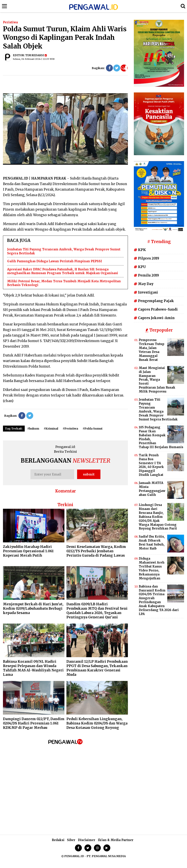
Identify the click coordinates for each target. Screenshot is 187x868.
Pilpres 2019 (146, 258)
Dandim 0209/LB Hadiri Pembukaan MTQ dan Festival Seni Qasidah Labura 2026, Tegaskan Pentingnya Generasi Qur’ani (97, 611)
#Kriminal (51, 429)
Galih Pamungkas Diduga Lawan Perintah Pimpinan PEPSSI (55, 261)
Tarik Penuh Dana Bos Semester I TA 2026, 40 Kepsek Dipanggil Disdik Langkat (151, 465)
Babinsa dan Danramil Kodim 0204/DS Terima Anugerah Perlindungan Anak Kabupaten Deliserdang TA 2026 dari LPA (159, 600)
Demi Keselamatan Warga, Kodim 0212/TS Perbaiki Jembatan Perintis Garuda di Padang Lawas (96, 551)
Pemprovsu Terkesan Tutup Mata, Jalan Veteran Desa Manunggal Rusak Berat (152, 350)
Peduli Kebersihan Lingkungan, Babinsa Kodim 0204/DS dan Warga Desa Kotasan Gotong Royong (97, 723)
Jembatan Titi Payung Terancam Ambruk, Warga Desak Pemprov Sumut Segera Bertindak (158, 409)
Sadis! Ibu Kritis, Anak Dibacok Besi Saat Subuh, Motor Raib (152, 542)
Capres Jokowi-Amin (154, 318)
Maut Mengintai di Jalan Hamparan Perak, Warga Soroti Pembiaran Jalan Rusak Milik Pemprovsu (157, 380)
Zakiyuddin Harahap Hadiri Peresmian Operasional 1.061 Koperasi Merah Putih (28, 551)
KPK (140, 250)
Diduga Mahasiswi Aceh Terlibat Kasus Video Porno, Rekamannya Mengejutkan (152, 568)
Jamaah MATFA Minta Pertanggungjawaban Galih (152, 489)
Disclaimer (87, 840)
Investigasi (146, 292)
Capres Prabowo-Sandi (156, 309)
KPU (140, 267)
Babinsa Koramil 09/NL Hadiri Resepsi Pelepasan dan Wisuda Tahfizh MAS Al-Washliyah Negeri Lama (33, 668)
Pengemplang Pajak (154, 301)
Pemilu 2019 (146, 275)
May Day (144, 284)
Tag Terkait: (14, 429)
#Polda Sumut (93, 429)
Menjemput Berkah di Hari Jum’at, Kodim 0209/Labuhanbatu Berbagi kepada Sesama (33, 608)
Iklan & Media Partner (116, 840)
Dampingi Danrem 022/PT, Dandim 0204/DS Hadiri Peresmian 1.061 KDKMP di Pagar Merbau (34, 723)
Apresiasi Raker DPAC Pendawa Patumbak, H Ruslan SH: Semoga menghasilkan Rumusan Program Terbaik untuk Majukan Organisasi (63, 271)
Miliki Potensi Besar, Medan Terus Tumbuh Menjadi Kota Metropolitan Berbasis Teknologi (64, 283)
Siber (71, 840)
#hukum (33, 429)
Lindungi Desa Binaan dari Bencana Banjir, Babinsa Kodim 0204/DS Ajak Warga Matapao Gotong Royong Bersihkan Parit (158, 517)
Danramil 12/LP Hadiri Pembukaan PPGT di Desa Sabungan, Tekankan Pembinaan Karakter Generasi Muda (97, 668)
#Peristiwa (70, 429)
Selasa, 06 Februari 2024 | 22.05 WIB (34, 59)
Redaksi (58, 840)
